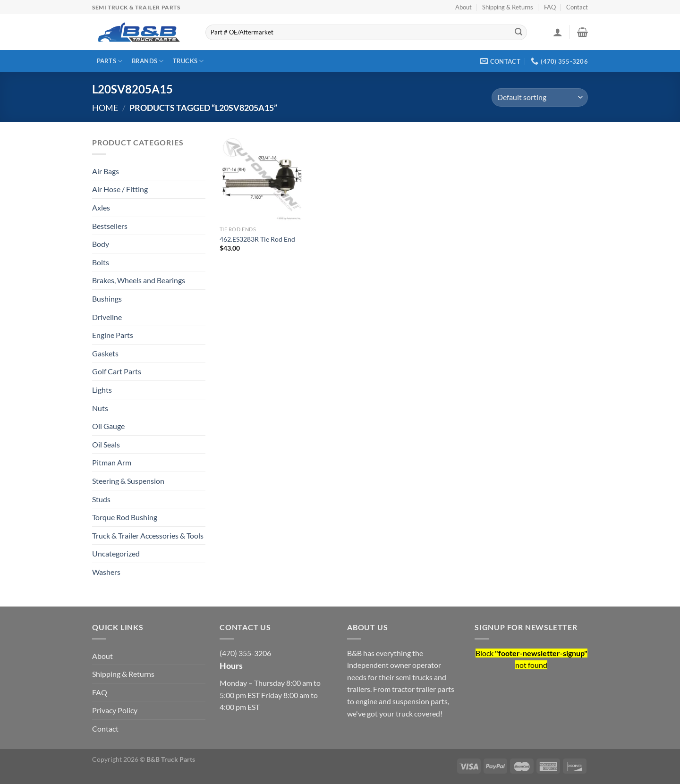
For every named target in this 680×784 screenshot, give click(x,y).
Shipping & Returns (508, 7)
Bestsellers (110, 226)
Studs (101, 499)
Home (105, 108)
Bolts (101, 262)
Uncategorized (116, 553)
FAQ (550, 7)
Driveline (107, 317)
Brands (148, 61)
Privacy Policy (115, 710)
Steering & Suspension (128, 481)
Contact (577, 7)
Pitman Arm (112, 462)
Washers (106, 572)
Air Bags (106, 171)
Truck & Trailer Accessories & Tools (148, 535)
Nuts (100, 408)
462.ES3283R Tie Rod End (257, 239)
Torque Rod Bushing (125, 517)
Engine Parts (113, 335)
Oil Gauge (108, 426)
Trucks (188, 61)
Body (101, 244)
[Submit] (518, 33)
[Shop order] (540, 97)
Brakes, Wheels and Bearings (139, 280)
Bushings (107, 299)
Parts (110, 61)
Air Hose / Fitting (120, 189)
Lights (102, 390)
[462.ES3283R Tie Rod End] (262, 179)
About (463, 7)
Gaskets (105, 353)
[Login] (558, 32)
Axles (101, 207)
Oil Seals (106, 444)
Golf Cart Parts (117, 371)
